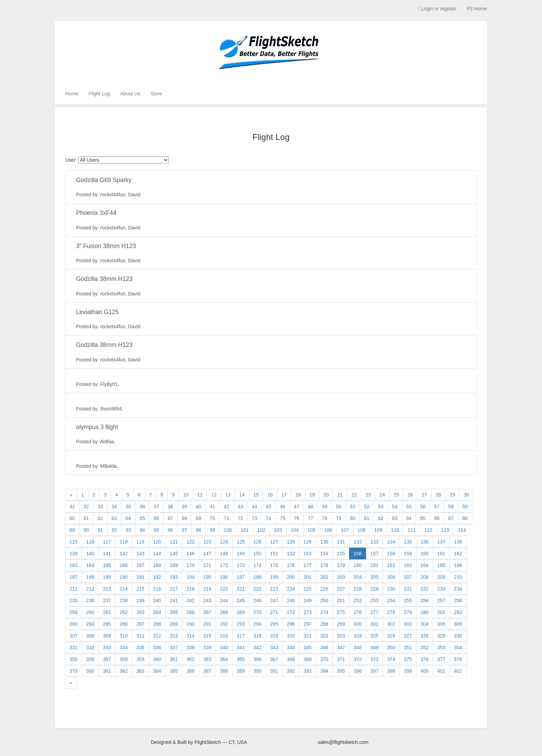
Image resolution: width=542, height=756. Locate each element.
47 (297, 507)
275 (341, 612)
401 (441, 671)
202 (324, 577)
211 (73, 589)
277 (374, 612)
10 (186, 495)
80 (353, 518)
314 (191, 636)
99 (213, 530)
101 (245, 530)
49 (325, 507)
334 (124, 648)
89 (72, 530)
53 (381, 507)
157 (374, 554)
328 (425, 636)
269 (241, 612)
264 (157, 612)
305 (441, 624)
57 (437, 507)
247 (274, 601)
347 (341, 648)
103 (278, 530)
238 (124, 601)
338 (191, 648)
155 (341, 554)
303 (408, 624)
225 (307, 589)
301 (374, 624)
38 (170, 507)
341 (241, 648)
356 (90, 659)
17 (284, 495)
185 (441, 565)
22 (354, 495)
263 (140, 612)
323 (341, 636)
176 (291, 565)
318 (257, 636)
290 (191, 624)
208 (425, 577)
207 (408, 577)
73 (255, 518)
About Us (130, 94)
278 (391, 612)
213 (107, 589)
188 (90, 577)
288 (157, 624)
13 (228, 495)
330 (458, 636)
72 (241, 518)
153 (307, 554)
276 (358, 612)
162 (458, 554)
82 (381, 518)
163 (73, 565)
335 (140, 648)
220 (224, 589)
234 (458, 589)
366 (257, 659)
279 (408, 612)
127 (274, 542)
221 (241, 589)
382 (124, 671)
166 (124, 565)
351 (408, 648)
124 (224, 542)
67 (170, 518)
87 (451, 518)
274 (324, 612)
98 (198, 530)
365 (241, 659)
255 (408, 601)
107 (345, 530)
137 (441, 542)
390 (257, 671)
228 (358, 589)
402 (458, 671)
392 (291, 671)
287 (140, 624)
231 (408, 589)
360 (157, 659)
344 (291, 648)
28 (438, 495)
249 (307, 601)
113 (445, 530)
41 (213, 507)
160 (425, 554)
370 (324, 659)
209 (441, 577)
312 (157, 636)
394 (324, 671)
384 (157, 671)
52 (367, 507)
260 (90, 612)
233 (441, 589)
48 (311, 507)
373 (374, 659)
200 (291, 577)
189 (107, 577)
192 (157, 577)
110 (395, 530)
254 (391, 601)
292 (224, 624)
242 (191, 601)
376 (425, 659)
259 (73, 612)
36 (142, 507)
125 (241, 542)
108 (361, 530)
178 (324, 565)
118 (124, 542)
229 (374, 589)
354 (458, 648)
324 (358, 636)
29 (452, 495)
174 (257, 565)
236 (90, 601)
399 (408, 671)
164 (90, 565)
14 (242, 495)
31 (72, 507)
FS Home (477, 9)
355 (73, 659)
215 (140, 589)
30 (467, 495)
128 (291, 542)
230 (391, 589)
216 (157, 589)
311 (140, 636)
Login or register (437, 9)
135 (408, 542)
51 (353, 507)
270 (257, 612)
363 (207, 659)
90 (86, 530)
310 (124, 636)
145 (174, 554)
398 (391, 671)
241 (174, 601)
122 (191, 542)
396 (358, 671)
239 (140, 601)
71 (226, 518)
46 (283, 507)
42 (226, 507)
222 (257, 589)
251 (341, 601)
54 (395, 507)
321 (307, 636)
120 (157, 542)
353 (441, 648)
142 (124, 554)
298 (324, 624)
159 (408, 554)
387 (207, 671)
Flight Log (99, 94)
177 (307, 565)
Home (72, 94)
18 (298, 495)
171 (207, 565)
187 (73, 577)
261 (107, 612)
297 (307, 624)
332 (90, 648)
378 (458, 659)
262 (124, 612)
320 (291, 636)
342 (257, 648)
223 (274, 589)
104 (295, 530)
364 (224, 659)
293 (241, 624)
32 (86, 507)
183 (408, 565)
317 (241, 636)
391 (274, 671)
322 (324, 636)
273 (307, 612)
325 (374, 636)
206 (391, 577)
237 (107, 601)
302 (391, 624)
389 (241, 671)
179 (341, 565)
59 (465, 507)
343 (274, 648)
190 (124, 577)
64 (128, 518)
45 (269, 507)
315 (207, 636)
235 (73, 601)
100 (228, 530)
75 (283, 518)
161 (441, 554)
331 (73, 648)
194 (191, 577)
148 (224, 554)
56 (423, 507)
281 (441, 612)
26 (410, 495)
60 (72, 518)
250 (324, 601)
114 (462, 530)
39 (185, 507)
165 (107, 565)
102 (261, 530)
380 (90, 671)
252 (358, 601)
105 (311, 530)
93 (128, 530)
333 (107, 648)
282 (458, 612)
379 (73, 671)
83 (395, 518)
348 (358, 648)
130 (324, 542)
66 (156, 518)
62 (100, 518)
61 (86, 518)
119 (140, 542)
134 (391, 542)
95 (156, 530)
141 (107, 554)
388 (224, 671)
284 (90, 624)
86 (437, 518)
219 (207, 589)
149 (241, 554)
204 (358, 577)
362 (191, 659)
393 (307, 671)
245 (241, 601)
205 (374, 577)
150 (257, 554)
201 (307, 577)
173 (241, 565)
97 (185, 530)
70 (213, 518)
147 (207, 554)
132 (358, 542)
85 (423, 518)
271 (274, 612)
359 (140, 659)
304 (425, 624)
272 (291, 612)
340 (224, 648)
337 (174, 648)
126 (257, 542)
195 (207, 577)
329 (441, 636)
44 (255, 507)
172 (224, 565)
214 (124, 589)
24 (382, 495)
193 (174, 577)
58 (451, 507)
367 (274, 659)
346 (324, 648)
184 (425, 565)
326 (391, 636)
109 (378, 530)
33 (100, 507)
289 (174, 624)
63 (114, 518)
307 (73, 636)
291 (207, 624)
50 (339, 507)
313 (174, 636)
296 (291, 624)
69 (198, 518)
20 (326, 495)
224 (291, 589)
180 (358, 565)
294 (257, 624)
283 (73, 624)
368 (291, 659)
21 (340, 495)
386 (191, 671)
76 (297, 518)
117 (107, 542)
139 (73, 554)
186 (458, 565)
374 (391, 659)
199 (274, 577)
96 (170, 530)
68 (185, 518)
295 (274, 624)
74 (269, 518)
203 (341, 577)
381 (107, 671)
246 (257, 601)
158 (391, 554)
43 (241, 507)
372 (358, 659)
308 (90, 636)
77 (311, 518)
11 (200, 495)
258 (458, 601)
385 (174, 671)
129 (307, 542)
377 (441, 659)
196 (224, 577)
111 (412, 530)
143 (140, 554)
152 (291, 554)
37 (156, 507)
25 (396, 495)
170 (191, 565)
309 (107, 636)
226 (324, 589)
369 (307, 659)
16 (270, 495)
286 (124, 624)
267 (207, 612)
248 (291, 601)
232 (425, 589)
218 (191, 589)
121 (174, 542)
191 (140, 577)
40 (198, 507)
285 (107, 624)
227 (341, 589)
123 (207, 542)
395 (341, 671)
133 (374, 542)
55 (409, 507)
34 (114, 507)
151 (274, 554)
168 (157, 565)
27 (424, 495)
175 (274, 565)
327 (408, 636)
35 (128, 507)
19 (312, 495)
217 (174, 589)
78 (325, 518)
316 (224, 636)
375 (408, 659)
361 (174, 659)
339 (207, 648)
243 (207, 601)
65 (142, 518)
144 (157, 554)
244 (224, 601)
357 (107, 659)
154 (324, 554)
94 (142, 530)
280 (425, 612)
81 (367, 518)
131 (341, 542)
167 (140, 565)
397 (374, 671)
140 (90, 554)
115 (73, 542)
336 (157, 648)
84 (409, 518)
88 (465, 518)
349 (374, 648)
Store (156, 94)
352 (425, 648)
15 (256, 495)
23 (368, 495)
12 (214, 495)
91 (100, 530)
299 (341, 624)
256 (425, 601)
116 (90, 542)
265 (174, 612)
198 (257, 577)
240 (157, 601)
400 (425, 671)
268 (224, 612)
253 (374, 601)
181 (374, 565)
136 (425, 542)
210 (458, 577)
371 (341, 659)
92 (114, 530)
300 (358, 624)
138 (458, 542)
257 (441, 601)
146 (191, 554)
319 (274, 636)
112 (428, 530)
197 (241, 577)
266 (191, 612)
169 (174, 565)
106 (328, 530)
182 (391, 565)
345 (307, 648)
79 (339, 518)
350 (391, 648)
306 (458, 624)
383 (140, 671)
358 (124, 659)
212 (90, 589)
